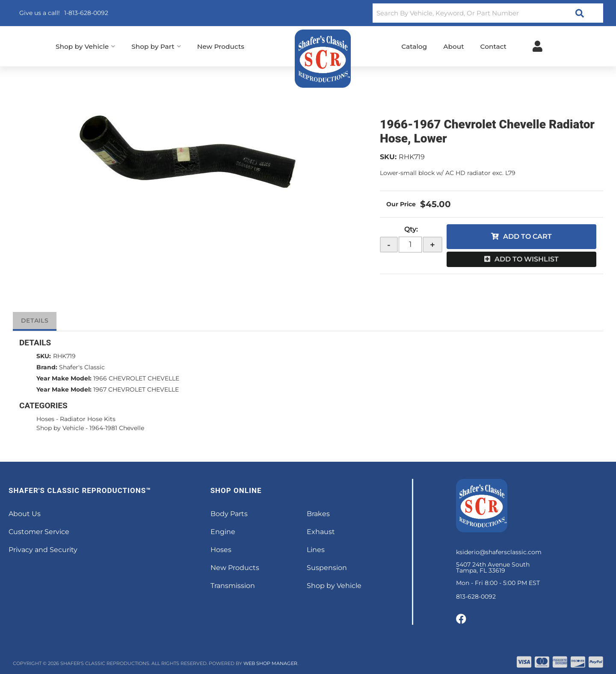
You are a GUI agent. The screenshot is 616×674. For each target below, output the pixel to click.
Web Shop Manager (270, 663)
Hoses (45, 419)
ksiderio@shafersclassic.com (499, 552)
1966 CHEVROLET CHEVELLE (136, 378)
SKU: (388, 157)
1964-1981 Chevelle (117, 428)
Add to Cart (527, 236)
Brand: (47, 367)
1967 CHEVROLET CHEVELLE (136, 389)
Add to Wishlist (527, 259)
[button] (488, 13)
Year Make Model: (64, 378)
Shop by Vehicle (60, 428)
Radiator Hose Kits (88, 419)
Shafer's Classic (82, 367)
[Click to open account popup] (538, 46)
